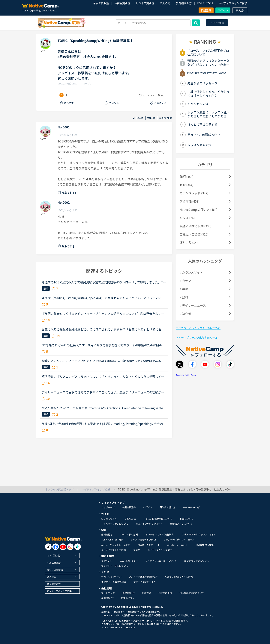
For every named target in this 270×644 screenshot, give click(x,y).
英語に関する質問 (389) (195, 226)
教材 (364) (186, 185)
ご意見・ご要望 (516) (194, 234)
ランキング (107, 561)
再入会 (240, 10)
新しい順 (138, 118)
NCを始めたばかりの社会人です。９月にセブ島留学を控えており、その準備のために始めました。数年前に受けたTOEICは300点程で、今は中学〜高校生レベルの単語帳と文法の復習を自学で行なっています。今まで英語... (104, 345)
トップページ (108, 507)
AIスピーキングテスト (149, 545)
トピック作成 (217, 23)
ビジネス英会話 (145, 3)
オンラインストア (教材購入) (160, 534)
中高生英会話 (122, 3)
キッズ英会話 (101, 3)
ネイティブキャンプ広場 (114, 550)
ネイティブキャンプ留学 (233, 3)
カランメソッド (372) (194, 193)
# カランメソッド (191, 272)
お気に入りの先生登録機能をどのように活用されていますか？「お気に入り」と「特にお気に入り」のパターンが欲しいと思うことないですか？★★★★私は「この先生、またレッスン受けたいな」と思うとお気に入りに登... (103, 329)
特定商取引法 (165, 593)
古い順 (151, 118)
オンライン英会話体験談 (114, 582)
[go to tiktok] (78, 547)
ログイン (223, 10)
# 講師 (184, 289)
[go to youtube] (63, 547)
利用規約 (146, 593)
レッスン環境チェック (144, 539)
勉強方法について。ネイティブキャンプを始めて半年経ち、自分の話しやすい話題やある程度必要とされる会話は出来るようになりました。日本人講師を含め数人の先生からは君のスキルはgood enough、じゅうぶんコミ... (103, 361)
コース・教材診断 (129, 534)
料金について (187, 518)
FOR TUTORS (205, 3)
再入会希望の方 (168, 507)
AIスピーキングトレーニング (116, 545)
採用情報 (107, 598)
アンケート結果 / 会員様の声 (143, 577)
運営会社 (128, 593)
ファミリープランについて (115, 524)
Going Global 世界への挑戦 (179, 577)
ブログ (137, 550)
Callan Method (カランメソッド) (198, 534)
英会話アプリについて (181, 524)
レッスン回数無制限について (158, 518)
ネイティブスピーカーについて (161, 561)
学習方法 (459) (189, 201)
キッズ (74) (187, 218)
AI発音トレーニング (177, 545)
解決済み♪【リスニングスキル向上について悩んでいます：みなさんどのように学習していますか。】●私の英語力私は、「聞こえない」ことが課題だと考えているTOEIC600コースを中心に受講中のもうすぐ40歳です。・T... (104, 376)
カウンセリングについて (196, 561)
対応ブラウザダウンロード (149, 524)
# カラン (185, 281)
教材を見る (107, 534)
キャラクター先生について (115, 566)
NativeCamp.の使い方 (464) (198, 209)
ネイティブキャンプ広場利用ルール (197, 338)
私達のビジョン (129, 598)
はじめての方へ (109, 518)
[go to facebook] (56, 547)
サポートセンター (144, 582)
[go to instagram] (70, 547)
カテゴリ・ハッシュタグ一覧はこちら (198, 328)
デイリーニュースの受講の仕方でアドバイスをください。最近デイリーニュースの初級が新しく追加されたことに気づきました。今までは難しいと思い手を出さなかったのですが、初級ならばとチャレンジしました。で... (103, 392)
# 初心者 (185, 314)
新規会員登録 (129, 507)
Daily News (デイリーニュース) (180, 539)
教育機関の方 (184, 3)
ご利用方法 (130, 518)
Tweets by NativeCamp (186, 375)
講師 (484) (186, 177)
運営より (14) (189, 242)
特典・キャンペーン (111, 577)
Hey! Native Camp (204, 545)
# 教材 (184, 297)
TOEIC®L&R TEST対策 (112, 539)
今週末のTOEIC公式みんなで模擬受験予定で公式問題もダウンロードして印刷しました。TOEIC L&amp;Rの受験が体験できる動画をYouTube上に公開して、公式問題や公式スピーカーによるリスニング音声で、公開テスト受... (103, 282)
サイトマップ (108, 593)
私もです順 (166, 118)
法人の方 (165, 3)
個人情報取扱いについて (192, 593)
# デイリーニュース (193, 305)
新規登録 (206, 10)
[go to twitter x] (48, 547)
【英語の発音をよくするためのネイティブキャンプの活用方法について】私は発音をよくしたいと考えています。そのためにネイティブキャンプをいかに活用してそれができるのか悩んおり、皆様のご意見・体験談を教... (103, 314)
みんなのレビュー (129, 561)
